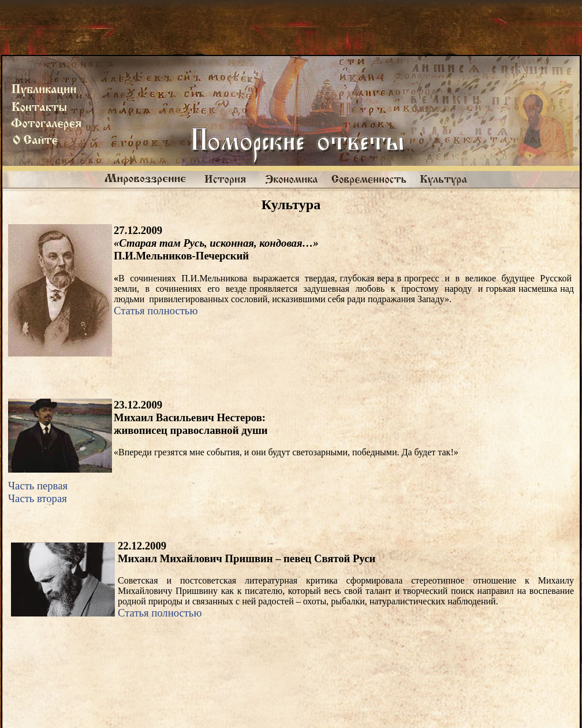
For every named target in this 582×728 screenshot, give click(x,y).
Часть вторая (38, 498)
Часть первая (38, 486)
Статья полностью (156, 311)
